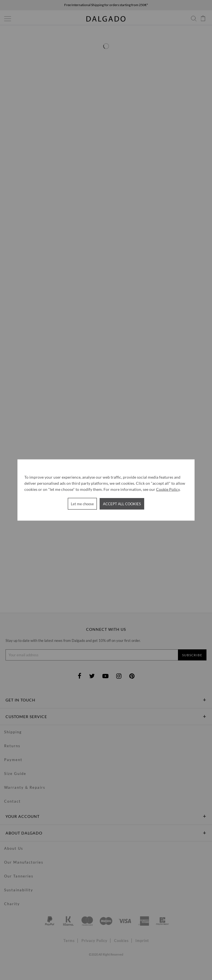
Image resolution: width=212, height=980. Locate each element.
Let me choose (82, 504)
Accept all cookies (122, 504)
